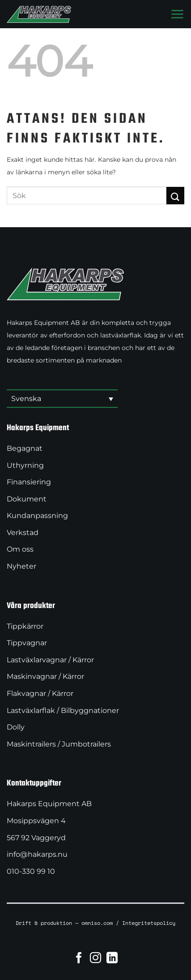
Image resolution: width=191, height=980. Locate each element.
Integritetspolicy (149, 923)
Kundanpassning (37, 516)
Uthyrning (25, 465)
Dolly (16, 727)
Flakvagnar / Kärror (40, 693)
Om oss (20, 549)
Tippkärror (25, 626)
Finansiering (29, 482)
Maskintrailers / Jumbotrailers (59, 744)
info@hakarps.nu (37, 854)
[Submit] (175, 196)
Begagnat (25, 448)
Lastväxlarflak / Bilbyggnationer (63, 710)
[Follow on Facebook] (79, 958)
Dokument (27, 499)
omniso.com (97, 923)
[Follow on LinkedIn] (112, 958)
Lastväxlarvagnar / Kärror (50, 660)
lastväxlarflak (121, 335)
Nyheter (21, 566)
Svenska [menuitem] (26, 399)
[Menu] (177, 14)
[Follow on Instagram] (95, 958)
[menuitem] (62, 399)
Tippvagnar (27, 643)
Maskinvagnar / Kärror (45, 676)
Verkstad (23, 533)
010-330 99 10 (31, 871)
